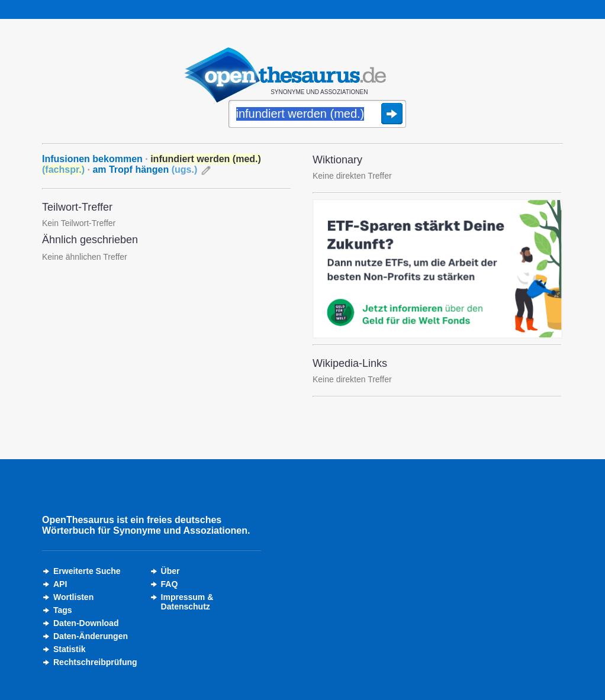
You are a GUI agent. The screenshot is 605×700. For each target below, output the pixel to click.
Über (170, 571)
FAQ (170, 584)
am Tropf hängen (145, 170)
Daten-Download (86, 623)
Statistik (69, 649)
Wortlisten (73, 597)
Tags (63, 610)
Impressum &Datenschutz (187, 602)
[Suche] (317, 115)
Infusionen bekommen (92, 159)
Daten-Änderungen (91, 636)
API (60, 584)
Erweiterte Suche (87, 571)
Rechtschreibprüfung (95, 662)
